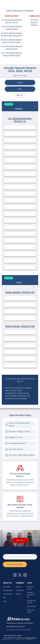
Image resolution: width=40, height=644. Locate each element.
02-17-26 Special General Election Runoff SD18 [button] (11, 54)
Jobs (5, 601)
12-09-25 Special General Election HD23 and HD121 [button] (11, 34)
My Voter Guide (30, 588)
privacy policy (31, 638)
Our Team (7, 587)
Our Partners (8, 594)
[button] (32, 595)
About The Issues (31, 611)
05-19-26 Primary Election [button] (34, 22)
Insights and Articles (31, 602)
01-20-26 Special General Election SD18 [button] (11, 48)
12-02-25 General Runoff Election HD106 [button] (11, 28)
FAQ (5, 598)
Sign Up (18, 587)
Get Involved (31, 606)
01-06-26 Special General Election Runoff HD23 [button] (11, 41)
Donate (18, 594)
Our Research (8, 590)
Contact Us (20, 590)
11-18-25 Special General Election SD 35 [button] (11, 21)
